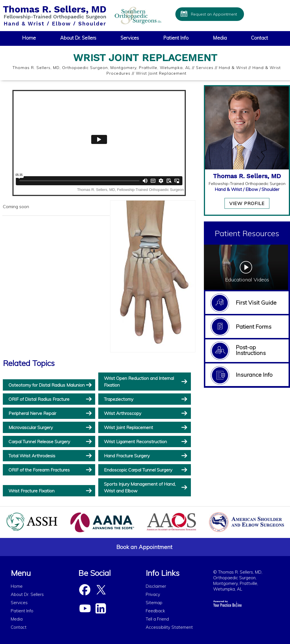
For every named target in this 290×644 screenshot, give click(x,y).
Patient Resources (247, 233)
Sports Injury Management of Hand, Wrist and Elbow (140, 487)
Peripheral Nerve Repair (32, 413)
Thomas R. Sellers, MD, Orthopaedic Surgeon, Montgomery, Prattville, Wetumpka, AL (102, 68)
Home (29, 38)
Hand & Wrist (233, 68)
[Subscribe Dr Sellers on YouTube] (85, 609)
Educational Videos (247, 280)
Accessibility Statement (169, 627)
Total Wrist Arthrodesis (32, 456)
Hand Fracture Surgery (127, 456)
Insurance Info (254, 375)
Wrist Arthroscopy (123, 413)
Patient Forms (254, 327)
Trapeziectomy (119, 399)
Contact (260, 38)
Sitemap (154, 603)
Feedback (155, 611)
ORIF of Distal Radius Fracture (39, 399)
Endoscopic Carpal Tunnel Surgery (138, 470)
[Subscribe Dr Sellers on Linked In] (101, 609)
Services (130, 38)
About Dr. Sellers (78, 38)
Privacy (153, 594)
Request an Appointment (214, 14)
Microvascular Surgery (31, 427)
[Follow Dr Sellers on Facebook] (85, 590)
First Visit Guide (256, 302)
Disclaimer (156, 586)
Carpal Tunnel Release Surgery (39, 441)
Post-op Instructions (251, 350)
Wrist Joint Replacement (128, 427)
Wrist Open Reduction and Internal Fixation (139, 382)
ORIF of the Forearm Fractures (39, 470)
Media (220, 38)
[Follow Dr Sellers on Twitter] (101, 590)
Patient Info (176, 38)
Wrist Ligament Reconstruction (135, 441)
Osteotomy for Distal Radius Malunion (47, 385)
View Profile (247, 203)
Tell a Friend (157, 619)
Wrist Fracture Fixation (31, 491)
